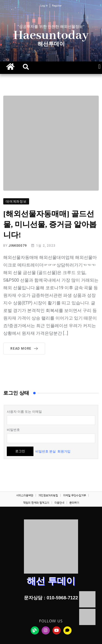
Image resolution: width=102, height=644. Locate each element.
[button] (26, 67)
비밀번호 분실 (46, 451)
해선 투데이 (51, 581)
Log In (44, 5)
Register (57, 5)
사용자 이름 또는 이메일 (24, 412)
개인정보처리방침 (48, 495)
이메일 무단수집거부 (75, 495)
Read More (25, 349)
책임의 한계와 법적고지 (36, 503)
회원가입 (64, 451)
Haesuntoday (51, 36)
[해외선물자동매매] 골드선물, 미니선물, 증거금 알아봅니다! (50, 224)
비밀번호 (13, 430)
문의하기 (74, 503)
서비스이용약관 (25, 495)
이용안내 (59, 503)
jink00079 (18, 246)
